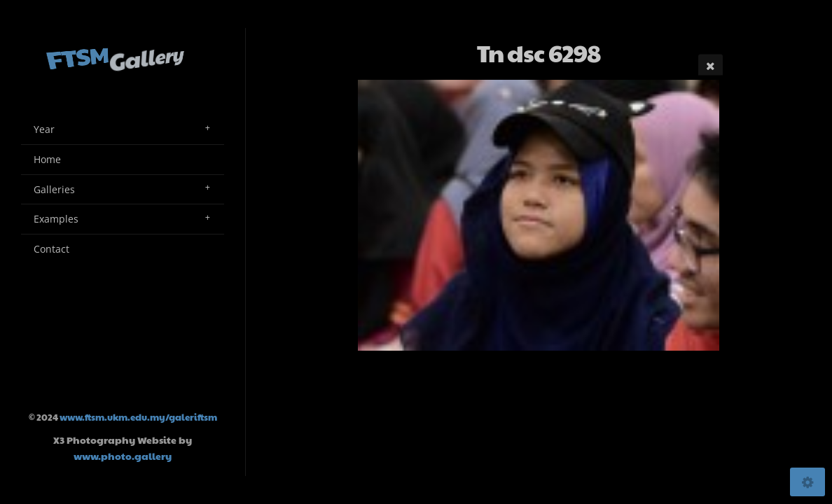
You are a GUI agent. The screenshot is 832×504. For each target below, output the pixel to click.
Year (44, 129)
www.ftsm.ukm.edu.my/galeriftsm (138, 417)
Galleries (54, 189)
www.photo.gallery (123, 456)
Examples (56, 219)
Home (47, 159)
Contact (51, 249)
